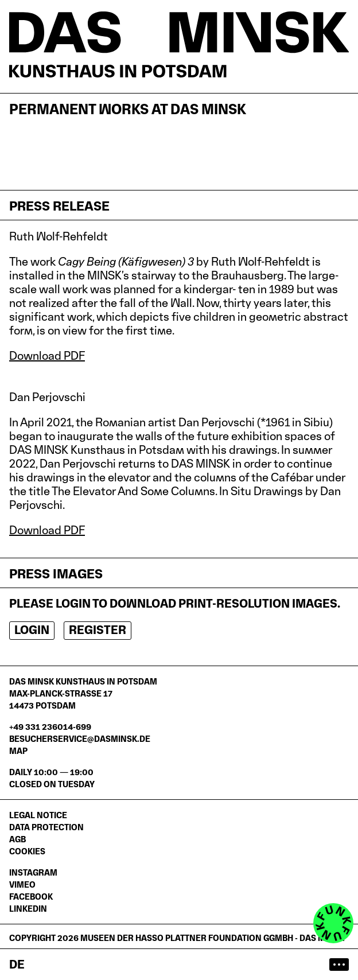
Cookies (27, 851)
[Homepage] (179, 44)
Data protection (46, 827)
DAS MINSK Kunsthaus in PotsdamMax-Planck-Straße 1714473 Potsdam (83, 693)
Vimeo (22, 884)
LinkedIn (28, 909)
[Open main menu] (339, 965)
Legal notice (38, 815)
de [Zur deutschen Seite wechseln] (17, 965)
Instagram (33, 872)
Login (32, 630)
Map (18, 751)
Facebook (31, 897)
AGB (17, 839)
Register (98, 630)
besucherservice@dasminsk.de (80, 739)
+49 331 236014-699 (50, 727)
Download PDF (47, 356)
